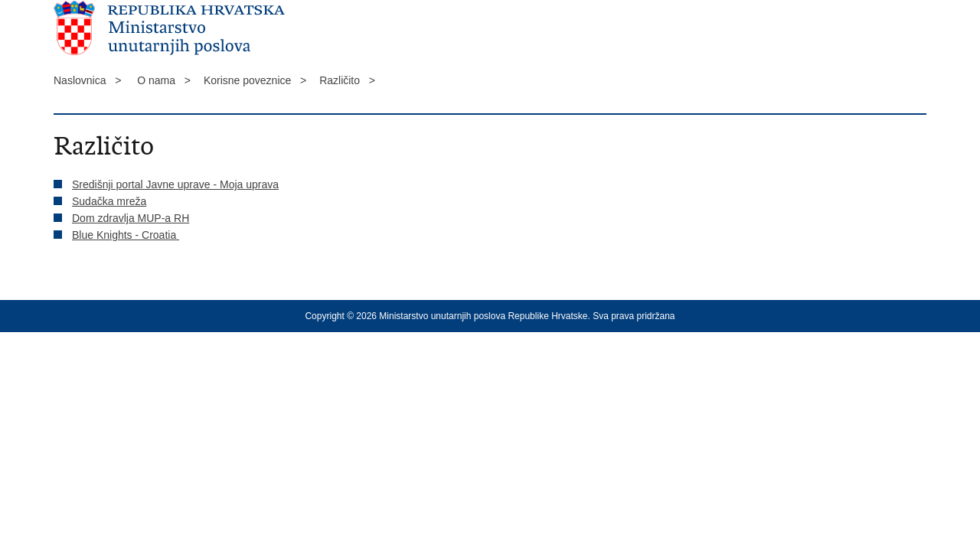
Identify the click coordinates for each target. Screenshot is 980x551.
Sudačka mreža (109, 201)
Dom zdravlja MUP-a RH (131, 218)
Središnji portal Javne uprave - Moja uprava (175, 184)
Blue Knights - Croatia (126, 235)
